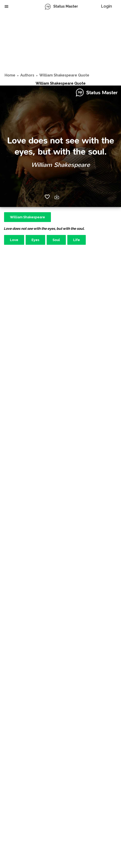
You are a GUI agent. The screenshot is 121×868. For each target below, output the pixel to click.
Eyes (35, 240)
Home (10, 75)
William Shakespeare (27, 217)
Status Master (66, 6)
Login (106, 6)
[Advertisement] (60, 43)
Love (14, 240)
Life (77, 240)
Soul (56, 240)
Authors (27, 75)
